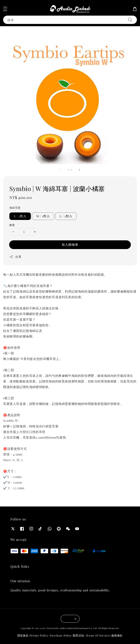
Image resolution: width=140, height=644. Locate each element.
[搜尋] (130, 20)
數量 (12, 225)
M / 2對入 (43, 216)
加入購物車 (70, 244)
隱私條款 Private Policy (33, 635)
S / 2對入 (20, 216)
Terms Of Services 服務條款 (104, 635)
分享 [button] (15, 257)
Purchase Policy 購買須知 (67, 635)
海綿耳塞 (15, 208)
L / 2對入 (66, 216)
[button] (5, 9)
